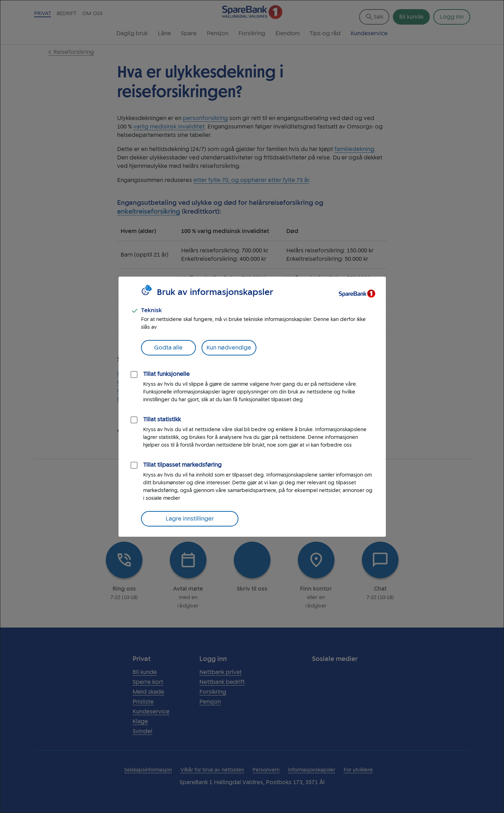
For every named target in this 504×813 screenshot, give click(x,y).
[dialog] (252, 406)
